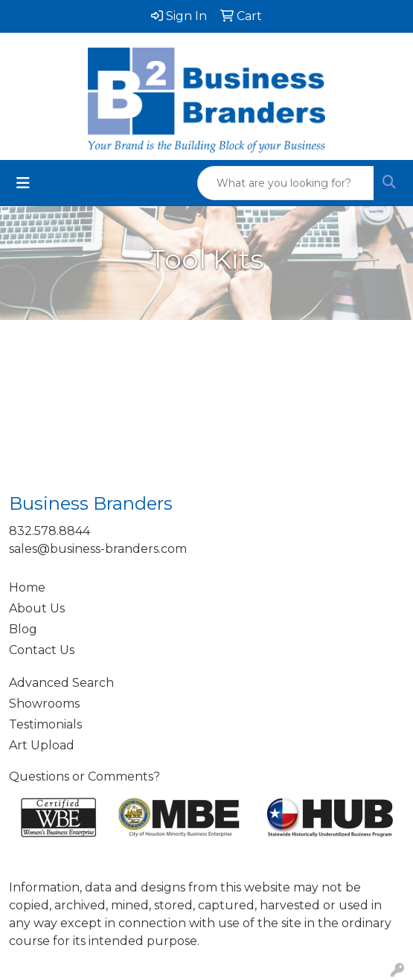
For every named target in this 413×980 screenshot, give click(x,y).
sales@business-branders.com (98, 549)
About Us (37, 608)
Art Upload (42, 745)
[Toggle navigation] (23, 183)
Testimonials (45, 724)
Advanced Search (61, 683)
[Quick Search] (286, 183)
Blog (23, 629)
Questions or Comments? (84, 776)
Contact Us (42, 650)
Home (27, 587)
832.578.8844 (49, 531)
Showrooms (44, 704)
